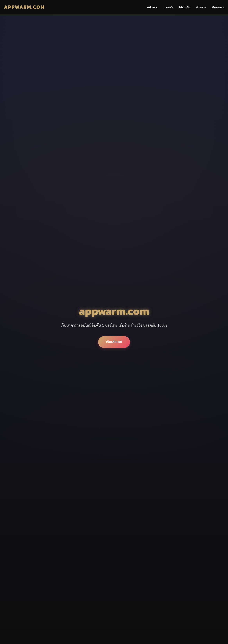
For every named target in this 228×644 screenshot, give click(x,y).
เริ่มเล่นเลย (114, 342)
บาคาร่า (168, 7)
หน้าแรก (152, 7)
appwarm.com (24, 7)
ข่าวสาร (201, 7)
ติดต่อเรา (218, 7)
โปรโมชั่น (185, 7)
